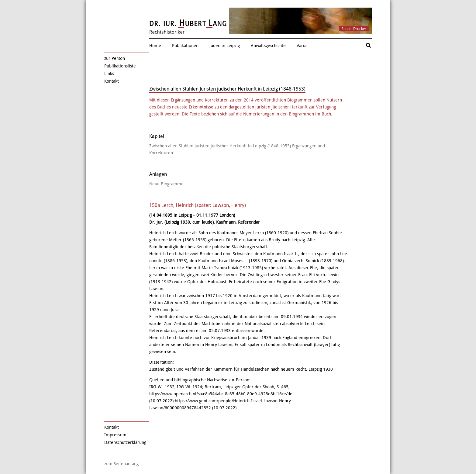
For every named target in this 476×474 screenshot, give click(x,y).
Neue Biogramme (166, 184)
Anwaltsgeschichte (268, 45)
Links (109, 73)
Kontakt (112, 81)
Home (155, 45)
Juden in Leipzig (225, 45)
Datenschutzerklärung (125, 442)
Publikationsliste (120, 66)
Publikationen (185, 45)
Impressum (115, 435)
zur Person (115, 58)
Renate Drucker (354, 29)
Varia (302, 45)
